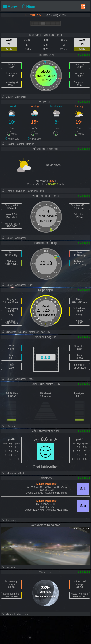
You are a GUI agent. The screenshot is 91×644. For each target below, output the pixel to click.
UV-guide (8, 426)
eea (53, 440)
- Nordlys (22, 332)
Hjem (28, 6)
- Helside (29, 144)
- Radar (30, 379)
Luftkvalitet (9, 473)
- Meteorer (33, 332)
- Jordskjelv (32, 191)
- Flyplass (20, 191)
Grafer (7, 97)
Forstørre (8, 567)
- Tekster (19, 144)
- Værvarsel (19, 97)
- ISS (49, 332)
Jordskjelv (9, 520)
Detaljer (7, 144)
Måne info (8, 332)
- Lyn (41, 191)
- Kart (29, 285)
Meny (11, 6)
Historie (7, 191)
